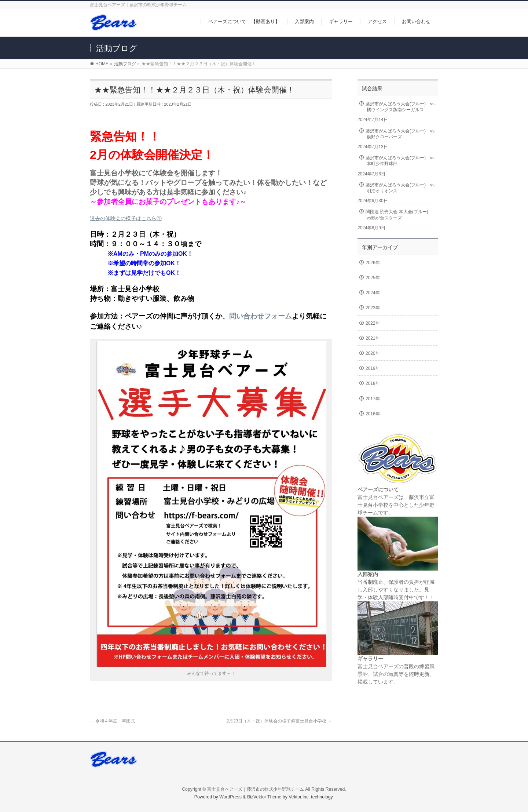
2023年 (373, 308)
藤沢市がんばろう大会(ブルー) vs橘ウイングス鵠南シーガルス (400, 107)
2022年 (373, 323)
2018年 (373, 383)
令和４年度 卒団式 (112, 721)
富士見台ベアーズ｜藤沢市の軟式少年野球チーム (256, 789)
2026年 (373, 263)
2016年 (373, 414)
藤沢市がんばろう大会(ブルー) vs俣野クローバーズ (400, 134)
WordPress (230, 797)
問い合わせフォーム (261, 316)
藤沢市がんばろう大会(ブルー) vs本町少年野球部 (400, 161)
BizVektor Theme (264, 797)
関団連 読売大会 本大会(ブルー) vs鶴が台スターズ (399, 215)
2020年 (373, 353)
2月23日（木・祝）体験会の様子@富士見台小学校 (279, 721)
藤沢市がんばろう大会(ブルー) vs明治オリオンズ (400, 188)
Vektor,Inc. (299, 797)
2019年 (373, 368)
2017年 (373, 399)
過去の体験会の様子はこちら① (126, 218)
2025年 (373, 278)
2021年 (373, 338)
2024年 (373, 293)
